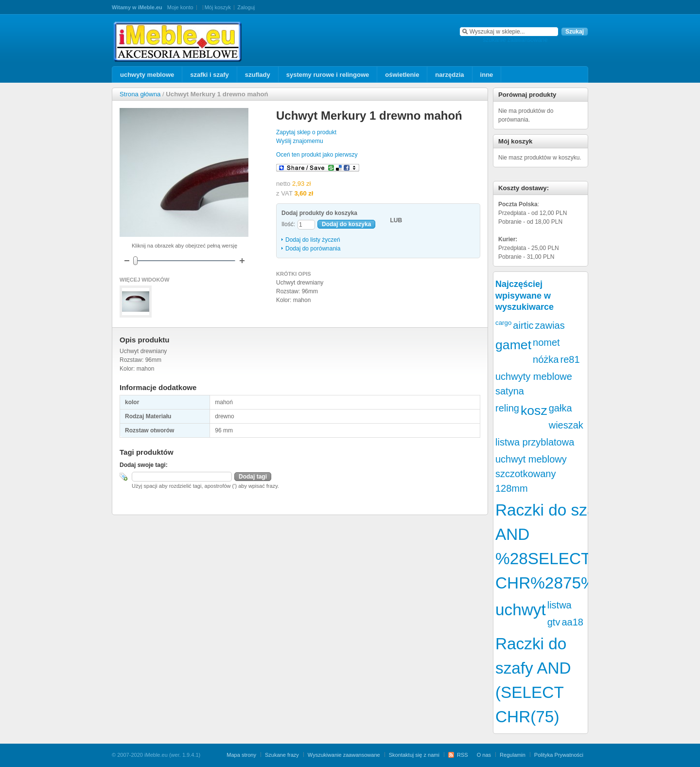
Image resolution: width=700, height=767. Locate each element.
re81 (570, 359)
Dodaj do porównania (313, 249)
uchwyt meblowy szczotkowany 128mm (531, 474)
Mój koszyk (218, 7)
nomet (546, 342)
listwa (560, 605)
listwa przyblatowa (535, 442)
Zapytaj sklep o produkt (306, 132)
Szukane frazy (282, 755)
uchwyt (521, 610)
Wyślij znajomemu (300, 141)
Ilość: (288, 224)
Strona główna (140, 94)
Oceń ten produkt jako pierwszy (317, 155)
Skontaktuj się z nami (414, 755)
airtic (523, 325)
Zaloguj (246, 7)
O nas (484, 755)
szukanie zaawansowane (515, 40)
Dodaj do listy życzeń (313, 240)
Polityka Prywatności (559, 755)
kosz (534, 410)
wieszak (566, 425)
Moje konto (180, 7)
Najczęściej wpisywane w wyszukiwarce (525, 295)
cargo (503, 323)
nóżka (546, 359)
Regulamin (513, 755)
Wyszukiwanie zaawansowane (344, 755)
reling (507, 408)
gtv (554, 622)
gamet (513, 345)
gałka (560, 408)
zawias (550, 325)
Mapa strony (241, 755)
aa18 (572, 622)
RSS (463, 755)
